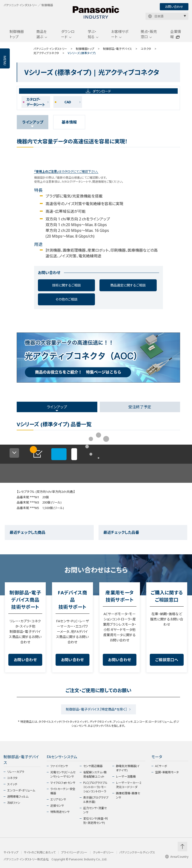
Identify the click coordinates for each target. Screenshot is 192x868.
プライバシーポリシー (74, 852)
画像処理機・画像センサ (128, 795)
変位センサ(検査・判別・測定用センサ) (96, 821)
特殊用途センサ (60, 812)
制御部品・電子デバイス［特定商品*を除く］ (96, 709)
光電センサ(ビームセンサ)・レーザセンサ (63, 774)
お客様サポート (120, 34)
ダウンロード (68, 34)
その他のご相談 (66, 299)
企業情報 (176, 34)
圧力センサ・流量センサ (95, 810)
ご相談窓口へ (167, 660)
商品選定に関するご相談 (128, 285)
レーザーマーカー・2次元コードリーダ (129, 785)
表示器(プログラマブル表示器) (96, 800)
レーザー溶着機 (126, 777)
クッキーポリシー (103, 852)
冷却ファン (14, 803)
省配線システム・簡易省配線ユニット (95, 774)
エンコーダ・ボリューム (21, 790)
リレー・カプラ (16, 772)
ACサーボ (161, 766)
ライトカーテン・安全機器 (63, 791)
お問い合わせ (174, 7)
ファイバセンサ (59, 766)
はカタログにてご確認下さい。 (66, 172)
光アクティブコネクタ (46, 53)
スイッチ (12, 784)
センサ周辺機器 (93, 766)
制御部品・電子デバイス (117, 49)
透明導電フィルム (18, 797)
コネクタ (146, 49)
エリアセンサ (58, 799)
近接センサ (57, 806)
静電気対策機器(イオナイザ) (128, 768)
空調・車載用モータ (167, 772)
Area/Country (177, 857)
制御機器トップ (17, 34)
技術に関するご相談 (66, 285)
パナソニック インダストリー (50, 49)
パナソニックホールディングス (137, 852)
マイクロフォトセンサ (63, 783)
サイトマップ (11, 852)
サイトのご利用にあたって (40, 852)
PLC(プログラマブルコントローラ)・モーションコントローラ (95, 787)
